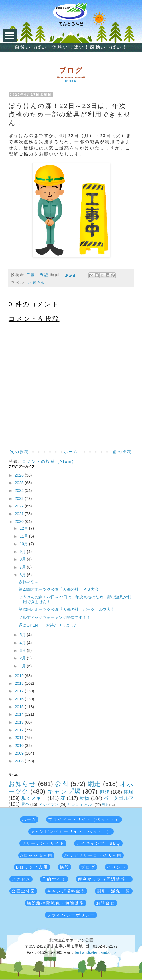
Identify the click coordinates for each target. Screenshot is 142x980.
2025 (20, 483)
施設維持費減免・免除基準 (56, 903)
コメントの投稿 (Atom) (48, 461)
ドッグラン (48, 804)
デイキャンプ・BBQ (98, 843)
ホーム (71, 452)
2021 (20, 514)
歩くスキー (34, 798)
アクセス (21, 879)
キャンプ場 (64, 791)
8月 (23, 559)
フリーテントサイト (43, 843)
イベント (116, 867)
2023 (20, 498)
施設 (65, 867)
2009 (20, 753)
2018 (20, 683)
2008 (20, 761)
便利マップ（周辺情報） (104, 879)
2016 (20, 699)
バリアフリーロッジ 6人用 (93, 855)
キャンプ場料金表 (66, 891)
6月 (23, 575)
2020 (20, 521)
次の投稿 (20, 452)
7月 (23, 567)
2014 (20, 714)
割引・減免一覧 (114, 891)
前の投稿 (122, 452)
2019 (20, 676)
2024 (20, 490)
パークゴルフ (118, 798)
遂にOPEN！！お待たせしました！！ (52, 625)
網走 (94, 784)
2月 (23, 658)
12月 (24, 528)
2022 (20, 506)
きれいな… (29, 582)
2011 (20, 738)
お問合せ (106, 903)
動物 (85, 798)
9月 (23, 552)
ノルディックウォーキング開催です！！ (54, 617)
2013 (20, 722)
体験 (128, 792)
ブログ (88, 867)
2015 (20, 707)
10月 (24, 544)
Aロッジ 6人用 (36, 855)
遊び (105, 792)
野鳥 (105, 805)
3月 (23, 650)
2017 (20, 691)
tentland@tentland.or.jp (95, 952)
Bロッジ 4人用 (32, 867)
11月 (24, 536)
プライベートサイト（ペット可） (84, 819)
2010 (20, 746)
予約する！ (54, 879)
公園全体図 (23, 891)
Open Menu (10, 36)
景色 (25, 804)
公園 (62, 784)
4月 (23, 643)
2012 (20, 730)
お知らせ (37, 283)
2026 (20, 475)
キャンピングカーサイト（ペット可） (71, 831)
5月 (23, 635)
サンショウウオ (81, 805)
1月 (23, 666)
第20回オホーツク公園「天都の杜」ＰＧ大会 (59, 589)
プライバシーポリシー (71, 915)
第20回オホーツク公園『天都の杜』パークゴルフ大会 (67, 609)
